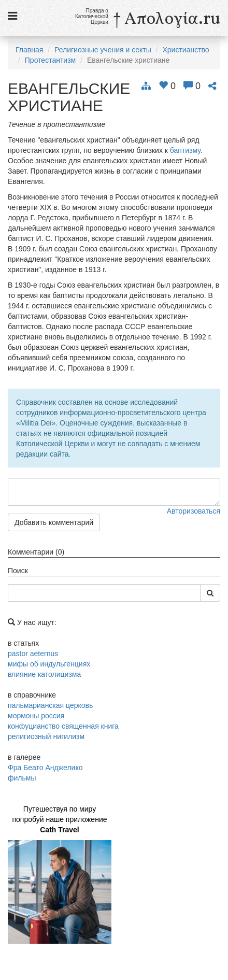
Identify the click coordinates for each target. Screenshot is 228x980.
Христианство (186, 50)
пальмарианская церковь (50, 705)
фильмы (22, 778)
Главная (29, 50)
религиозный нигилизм (46, 736)
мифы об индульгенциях (49, 664)
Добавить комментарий (54, 522)
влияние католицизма (44, 674)
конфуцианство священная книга (63, 726)
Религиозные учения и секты (103, 50)
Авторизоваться (194, 511)
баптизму (185, 150)
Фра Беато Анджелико (45, 768)
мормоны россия (36, 716)
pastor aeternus (33, 654)
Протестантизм (50, 60)
